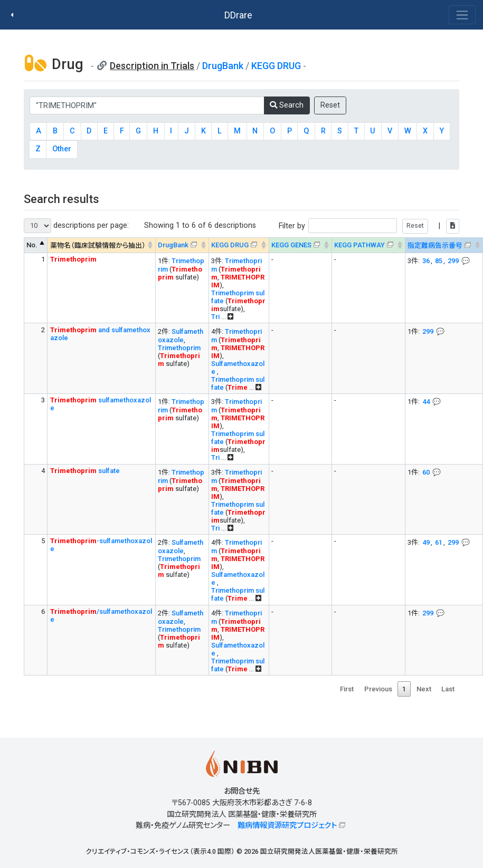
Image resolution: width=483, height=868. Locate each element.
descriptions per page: (76, 226)
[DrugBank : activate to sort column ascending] (182, 245)
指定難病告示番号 (435, 245)
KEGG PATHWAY (359, 245)
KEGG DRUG (276, 66)
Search (287, 105)
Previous (378, 689)
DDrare (238, 15)
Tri (215, 317)
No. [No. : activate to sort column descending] (32, 245)
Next (424, 689)
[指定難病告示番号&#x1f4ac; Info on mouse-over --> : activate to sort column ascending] (444, 245)
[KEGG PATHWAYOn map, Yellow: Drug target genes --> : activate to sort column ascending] (368, 245)
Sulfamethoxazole (181, 336)
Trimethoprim (179, 348)
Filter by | (369, 226)
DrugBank (223, 66)
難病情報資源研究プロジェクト (287, 826)
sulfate (85, 471)
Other (62, 149)
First (347, 689)
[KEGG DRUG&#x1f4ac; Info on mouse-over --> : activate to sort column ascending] (239, 245)
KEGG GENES (291, 245)
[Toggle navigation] (462, 15)
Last (448, 689)
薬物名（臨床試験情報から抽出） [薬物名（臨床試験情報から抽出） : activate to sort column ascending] (98, 245)
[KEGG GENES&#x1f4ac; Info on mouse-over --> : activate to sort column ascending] (300, 245)
